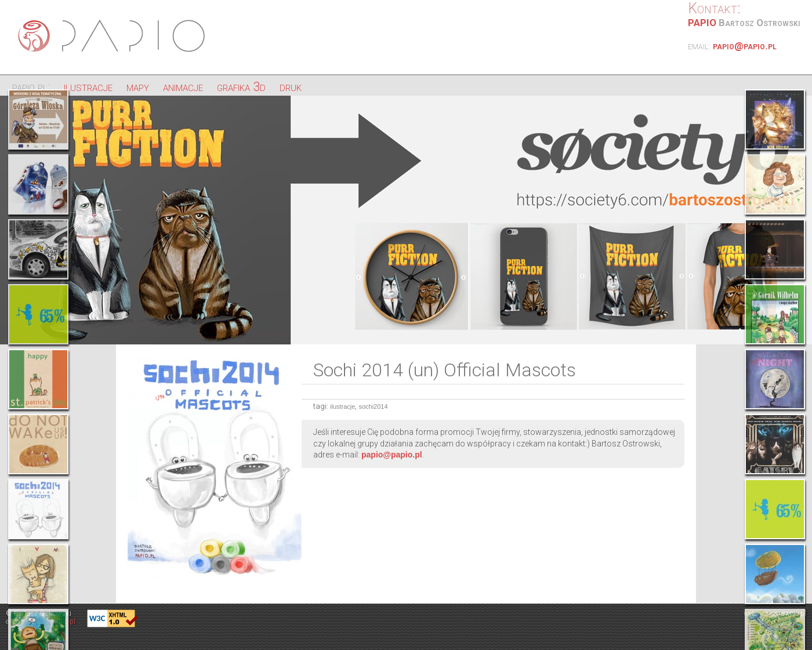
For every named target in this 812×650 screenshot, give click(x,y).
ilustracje (88, 87)
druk (291, 87)
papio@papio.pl (745, 46)
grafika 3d (241, 87)
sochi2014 (373, 406)
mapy (138, 87)
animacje (183, 87)
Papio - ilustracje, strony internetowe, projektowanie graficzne (113, 36)
